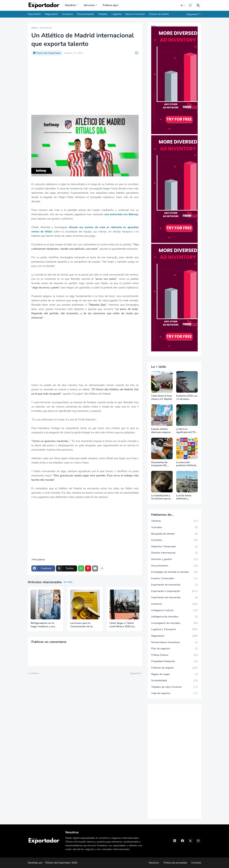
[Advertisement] (85, 85)
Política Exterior (174, 655)
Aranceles (174, 527)
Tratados (103, 14)
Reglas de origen (174, 674)
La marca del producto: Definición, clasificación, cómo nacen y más (187, 464)
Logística (117, 14)
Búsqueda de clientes (174, 534)
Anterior (34, 673)
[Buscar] (198, 5)
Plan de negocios (174, 649)
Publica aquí (110, 5)
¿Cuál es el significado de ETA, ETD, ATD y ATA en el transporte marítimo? (187, 431)
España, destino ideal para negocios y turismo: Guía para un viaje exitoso (162, 431)
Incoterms (67, 14)
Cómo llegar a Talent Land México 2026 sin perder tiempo (122, 625)
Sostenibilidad (174, 681)
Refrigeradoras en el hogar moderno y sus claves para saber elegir (44, 625)
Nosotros (70, 5)
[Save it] (137, 53)
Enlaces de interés (159, 14)
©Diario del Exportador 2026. (61, 863)
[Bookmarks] (190, 5)
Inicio (34, 28)
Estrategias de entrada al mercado (174, 572)
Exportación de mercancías (174, 585)
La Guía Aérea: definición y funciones (184, 497)
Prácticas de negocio (174, 668)
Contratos (174, 540)
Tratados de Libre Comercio (174, 687)
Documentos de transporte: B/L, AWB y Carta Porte (161, 464)
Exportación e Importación (174, 591)
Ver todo (68, 582)
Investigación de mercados (174, 623)
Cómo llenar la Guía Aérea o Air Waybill (162, 398)
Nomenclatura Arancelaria (174, 642)
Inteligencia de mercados (174, 617)
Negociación (51, 14)
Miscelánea (46, 28)
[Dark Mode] (183, 5)
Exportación (34, 14)
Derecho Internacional (174, 553)
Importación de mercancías (174, 598)
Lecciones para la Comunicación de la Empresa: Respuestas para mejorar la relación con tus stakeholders (84, 625)
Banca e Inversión (135, 14)
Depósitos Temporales (174, 547)
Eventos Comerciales (174, 578)
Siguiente (135, 673)
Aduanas (174, 521)
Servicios (89, 5)
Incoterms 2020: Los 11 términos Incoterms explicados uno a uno (187, 398)
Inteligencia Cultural (174, 610)
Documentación (86, 14)
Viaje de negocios (174, 693)
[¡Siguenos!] (193, 14)
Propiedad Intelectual (174, 661)
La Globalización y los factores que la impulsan (161, 497)
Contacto (196, 863)
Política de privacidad (175, 863)
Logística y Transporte (174, 629)
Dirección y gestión (174, 559)
